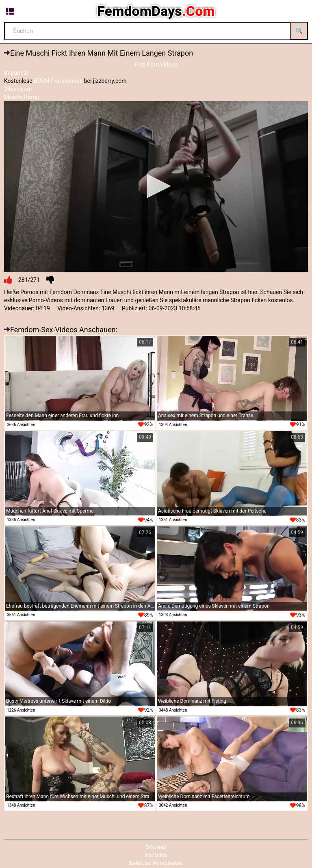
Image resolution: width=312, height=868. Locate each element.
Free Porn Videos (156, 65)
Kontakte (156, 855)
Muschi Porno (22, 97)
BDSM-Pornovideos (58, 81)
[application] (156, 187)
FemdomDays (156, 11)
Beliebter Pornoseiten (156, 863)
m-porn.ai (16, 73)
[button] (156, 186)
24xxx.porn (18, 89)
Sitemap (156, 847)
